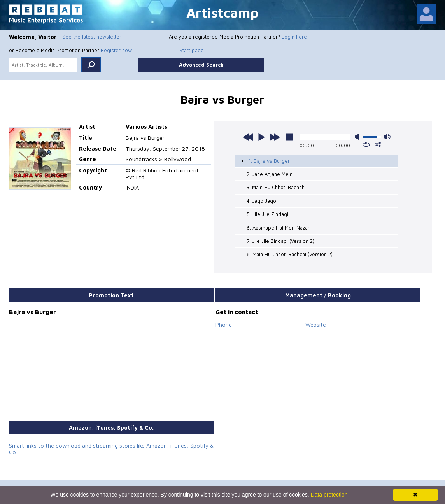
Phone (224, 324)
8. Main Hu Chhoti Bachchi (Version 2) (290, 254)
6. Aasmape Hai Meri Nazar (278, 228)
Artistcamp (223, 12)
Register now (116, 50)
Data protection (329, 495)
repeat (366, 144)
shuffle (378, 144)
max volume (387, 137)
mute (358, 137)
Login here (294, 37)
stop (289, 137)
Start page (192, 50)
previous (248, 137)
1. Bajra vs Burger (269, 161)
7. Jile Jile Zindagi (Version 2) (280, 241)
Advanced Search (201, 65)
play (261, 137)
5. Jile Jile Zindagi (267, 214)
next (275, 137)
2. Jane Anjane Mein (270, 174)
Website (316, 324)
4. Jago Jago (261, 201)
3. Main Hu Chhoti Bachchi (276, 187)
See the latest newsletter (92, 37)
